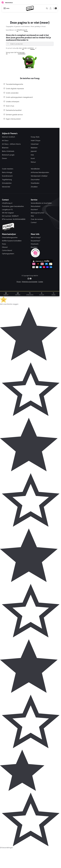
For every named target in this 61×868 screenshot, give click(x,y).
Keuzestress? (35, 241)
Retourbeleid (36, 206)
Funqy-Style (35, 137)
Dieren (4, 158)
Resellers (34, 247)
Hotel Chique (36, 140)
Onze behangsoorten (10, 237)
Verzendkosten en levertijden (41, 203)
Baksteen (34, 148)
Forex (4, 244)
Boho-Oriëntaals (8, 151)
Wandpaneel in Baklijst (39, 176)
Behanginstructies (37, 213)
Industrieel (35, 144)
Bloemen (5, 148)
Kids (32, 155)
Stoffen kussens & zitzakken (12, 241)
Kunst (33, 158)
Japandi (34, 151)
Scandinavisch (7, 176)
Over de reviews (37, 219)
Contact (34, 222)
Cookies (41, 282)
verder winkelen (28, 48)
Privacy (19, 282)
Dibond (5, 247)
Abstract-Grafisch (9, 137)
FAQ (32, 216)
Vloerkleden (35, 183)
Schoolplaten (7, 183)
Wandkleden (35, 169)
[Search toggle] (47, 8)
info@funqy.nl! (22, 30)
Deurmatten (35, 179)
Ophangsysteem (8, 253)
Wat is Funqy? (36, 237)
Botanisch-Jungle (8, 155)
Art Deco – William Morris (11, 144)
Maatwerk (35, 244)
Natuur (33, 162)
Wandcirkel (6, 187)
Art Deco (5, 140)
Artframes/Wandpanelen (40, 172)
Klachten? (34, 209)
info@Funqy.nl (7, 203)
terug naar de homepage (15, 52)
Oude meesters (8, 169)
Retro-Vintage (7, 172)
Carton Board (7, 250)
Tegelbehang (7, 179)
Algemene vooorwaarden (30, 282)
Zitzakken (34, 187)
